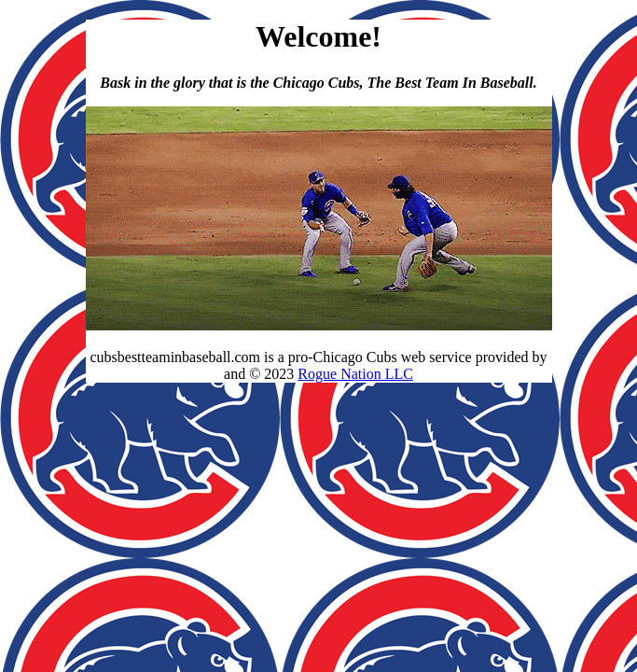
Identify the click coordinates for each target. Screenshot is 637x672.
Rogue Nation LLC (355, 374)
